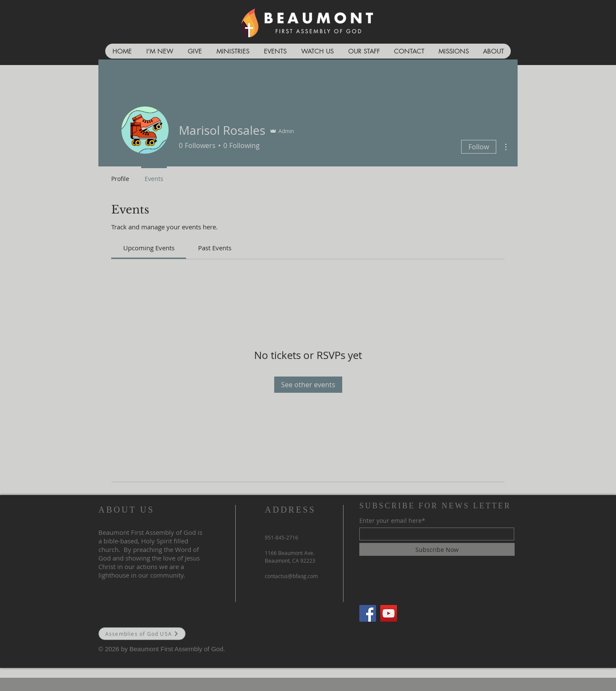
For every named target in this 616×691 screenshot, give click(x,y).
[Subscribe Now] (437, 549)
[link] (149, 248)
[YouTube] (389, 613)
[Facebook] (368, 613)
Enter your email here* (392, 521)
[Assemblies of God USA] (142, 634)
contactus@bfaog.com (291, 576)
